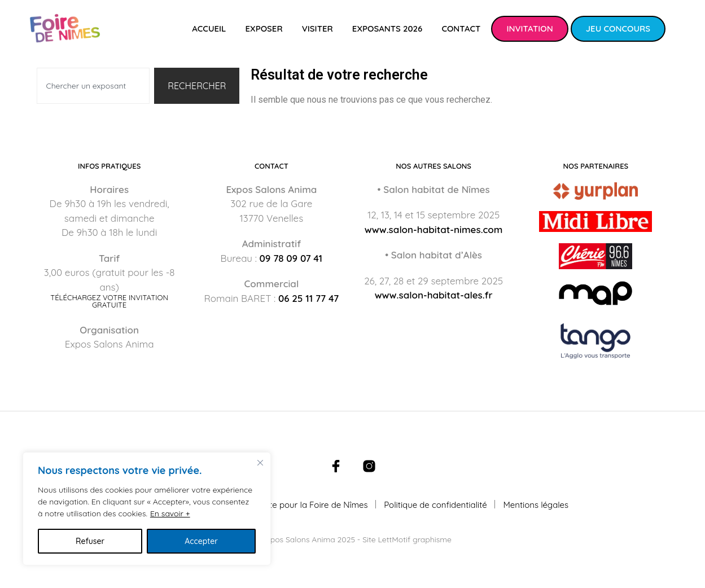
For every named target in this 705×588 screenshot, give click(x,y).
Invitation (529, 28)
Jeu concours (618, 28)
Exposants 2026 (387, 28)
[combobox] (93, 86)
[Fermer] (260, 463)
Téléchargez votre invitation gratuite (109, 301)
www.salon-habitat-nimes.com (434, 229)
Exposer (264, 28)
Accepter (201, 541)
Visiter (318, 28)
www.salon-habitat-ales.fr (434, 295)
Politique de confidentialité (435, 505)
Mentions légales (536, 505)
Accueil (209, 28)
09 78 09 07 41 (291, 258)
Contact (461, 28)
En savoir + (170, 514)
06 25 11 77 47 (308, 298)
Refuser (90, 541)
